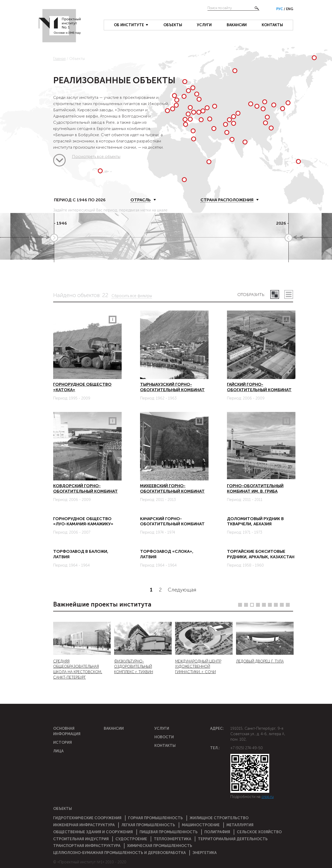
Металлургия (240, 825)
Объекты (173, 25)
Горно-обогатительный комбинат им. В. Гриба (255, 488)
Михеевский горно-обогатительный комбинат (172, 488)
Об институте (129, 25)
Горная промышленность (155, 818)
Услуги (204, 25)
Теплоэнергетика (172, 839)
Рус (280, 9)
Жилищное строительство (219, 818)
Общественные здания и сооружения (93, 832)
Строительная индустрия (81, 839)
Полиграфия (217, 832)
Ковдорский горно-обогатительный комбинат (85, 488)
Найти (257, 8)
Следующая (182, 590)
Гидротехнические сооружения (87, 818)
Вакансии (237, 25)
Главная (59, 59)
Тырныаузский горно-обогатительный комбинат (172, 387)
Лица (58, 751)
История (63, 742)
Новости (164, 737)
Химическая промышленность (160, 846)
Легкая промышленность (148, 825)
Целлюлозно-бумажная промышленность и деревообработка (119, 853)
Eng (290, 9)
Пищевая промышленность (169, 832)
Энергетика (205, 853)
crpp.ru (268, 797)
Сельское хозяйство (259, 832)
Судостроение (131, 839)
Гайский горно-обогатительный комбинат (259, 387)
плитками (275, 294)
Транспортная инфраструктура (87, 846)
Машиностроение (201, 825)
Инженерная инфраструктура (84, 825)
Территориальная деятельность (233, 839)
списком (289, 294)
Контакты (272, 25)
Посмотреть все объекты (59, 161)
